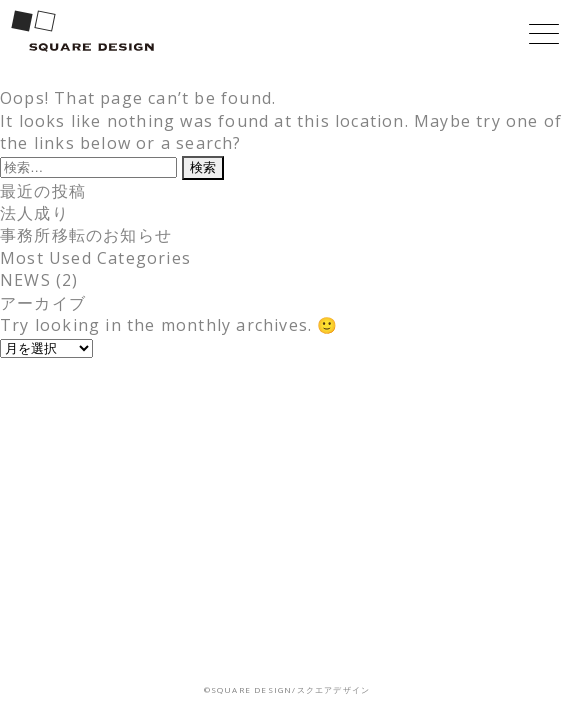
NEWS (25, 280)
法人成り (34, 213)
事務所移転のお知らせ (86, 235)
